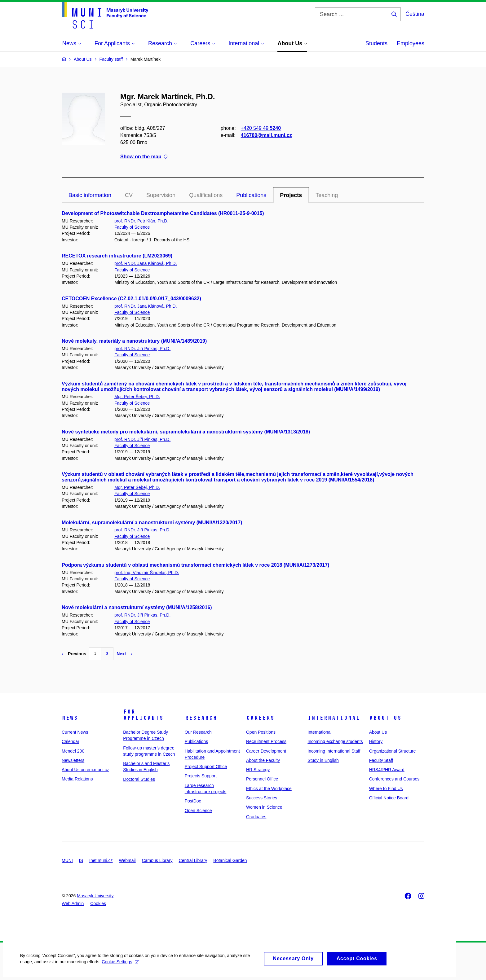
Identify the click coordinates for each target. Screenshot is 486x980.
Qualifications (206, 195)
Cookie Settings (122, 965)
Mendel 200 (73, 751)
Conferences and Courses (394, 779)
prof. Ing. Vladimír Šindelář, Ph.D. (147, 573)
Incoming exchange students (335, 741)
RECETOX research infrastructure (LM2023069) (117, 256)
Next (124, 654)
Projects (291, 195)
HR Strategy (258, 770)
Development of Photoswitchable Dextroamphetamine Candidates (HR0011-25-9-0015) (163, 213)
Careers (260, 718)
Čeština (415, 14)
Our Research (198, 732)
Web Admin (73, 903)
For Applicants (143, 715)
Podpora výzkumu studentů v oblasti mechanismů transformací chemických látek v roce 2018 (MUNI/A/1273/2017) (195, 565)
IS (81, 860)
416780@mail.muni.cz (266, 135)
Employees (411, 43)
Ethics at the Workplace (269, 789)
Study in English (323, 760)
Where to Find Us (386, 789)
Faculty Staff (381, 760)
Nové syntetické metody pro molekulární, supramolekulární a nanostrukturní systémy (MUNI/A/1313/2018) (186, 432)
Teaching (327, 195)
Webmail (127, 860)
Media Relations (77, 779)
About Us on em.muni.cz (85, 770)
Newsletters (73, 760)
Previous (74, 654)
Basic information (90, 195)
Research (201, 718)
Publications (251, 195)
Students (376, 43)
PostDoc (193, 801)
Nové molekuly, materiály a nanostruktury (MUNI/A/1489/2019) (134, 341)
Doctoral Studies (139, 779)
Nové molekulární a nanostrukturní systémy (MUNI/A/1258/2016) (137, 607)
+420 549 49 (261, 128)
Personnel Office (262, 779)
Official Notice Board (389, 798)
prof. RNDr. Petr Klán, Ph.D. (141, 221)
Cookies (98, 903)
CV (129, 195)
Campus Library (157, 860)
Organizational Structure (393, 751)
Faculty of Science (132, 227)
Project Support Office (206, 767)
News (70, 718)
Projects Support (201, 776)
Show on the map (144, 157)
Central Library (193, 860)
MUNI (67, 860)
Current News (75, 732)
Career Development (266, 751)
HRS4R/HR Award (387, 770)
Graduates (256, 817)
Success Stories (262, 798)
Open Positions (261, 732)
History (376, 741)
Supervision (161, 195)
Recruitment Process (266, 741)
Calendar (71, 741)
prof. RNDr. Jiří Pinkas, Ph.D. (142, 349)
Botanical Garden (230, 860)
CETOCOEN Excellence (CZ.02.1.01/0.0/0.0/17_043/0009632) (131, 299)
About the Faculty (263, 760)
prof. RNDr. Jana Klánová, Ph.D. (146, 263)
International (334, 718)
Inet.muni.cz (101, 860)
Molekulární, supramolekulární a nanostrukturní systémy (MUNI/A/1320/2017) (152, 523)
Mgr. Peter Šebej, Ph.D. (137, 397)
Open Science (198, 811)
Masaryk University (95, 896)
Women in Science (264, 807)
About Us (385, 718)
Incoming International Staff (334, 751)
